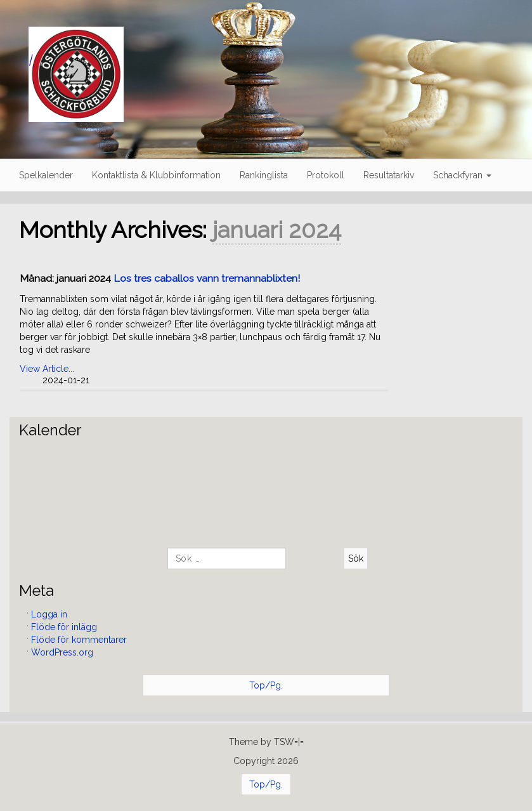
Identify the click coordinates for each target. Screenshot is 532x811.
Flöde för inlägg (64, 627)
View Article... (47, 369)
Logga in (49, 614)
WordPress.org (62, 652)
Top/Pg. (266, 685)
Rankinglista (264, 175)
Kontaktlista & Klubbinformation (156, 175)
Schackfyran (462, 175)
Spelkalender (46, 175)
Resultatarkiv (389, 175)
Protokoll (326, 175)
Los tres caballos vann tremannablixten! (207, 278)
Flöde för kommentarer (79, 640)
